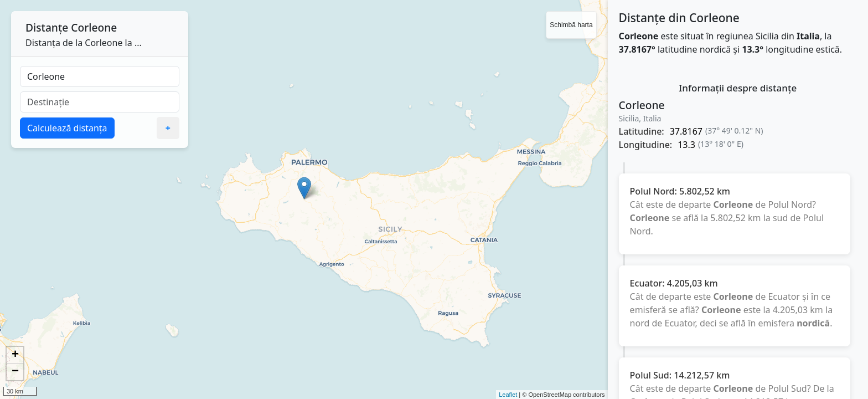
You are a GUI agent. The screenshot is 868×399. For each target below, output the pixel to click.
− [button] (15, 372)
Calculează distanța (67, 128)
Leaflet (508, 395)
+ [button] (15, 355)
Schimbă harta (571, 25)
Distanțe (47, 27)
